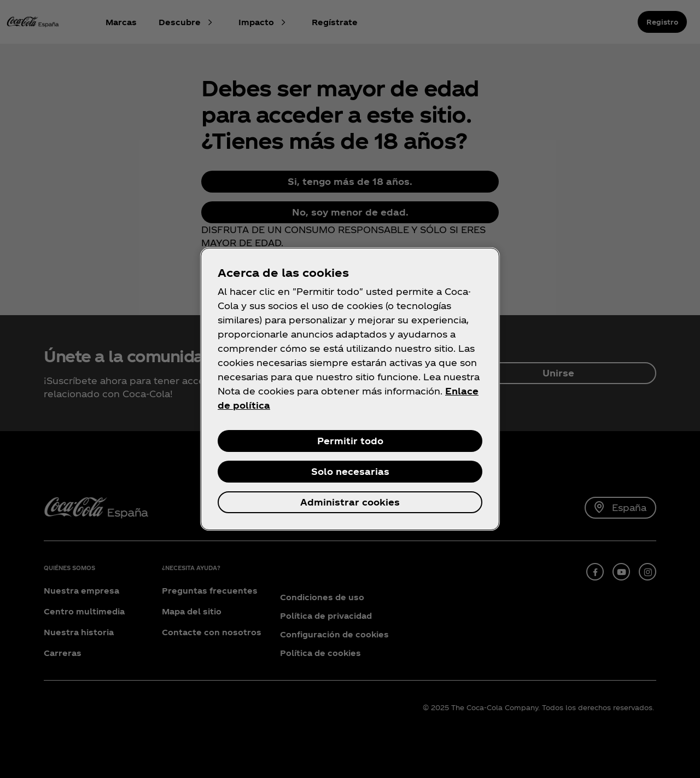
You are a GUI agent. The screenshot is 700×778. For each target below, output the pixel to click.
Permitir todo (350, 441)
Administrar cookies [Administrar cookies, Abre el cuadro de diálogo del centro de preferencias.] (350, 502)
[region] (350, 389)
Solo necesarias (350, 471)
